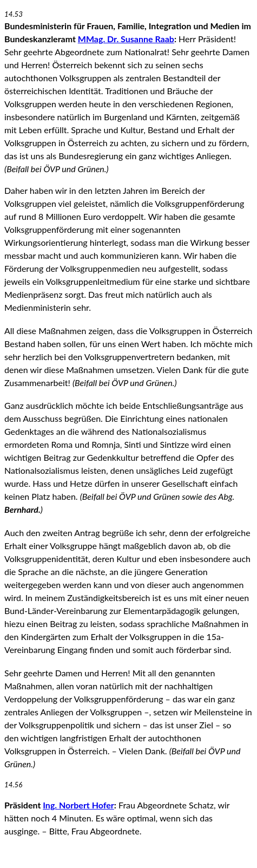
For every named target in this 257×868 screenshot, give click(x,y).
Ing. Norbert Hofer (78, 805)
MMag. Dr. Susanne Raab (126, 39)
